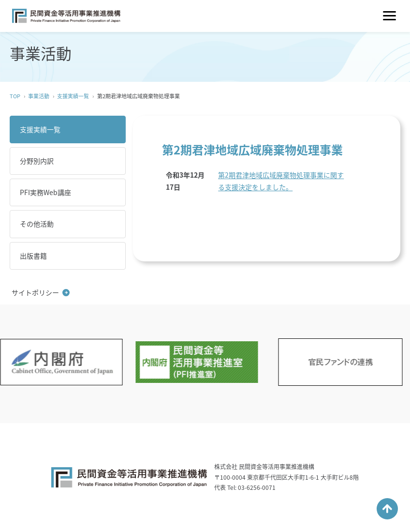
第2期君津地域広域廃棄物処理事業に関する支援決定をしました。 (281, 181)
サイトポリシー (35, 292)
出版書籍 (33, 256)
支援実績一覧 (73, 96)
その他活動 (37, 224)
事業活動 (39, 96)
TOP (15, 96)
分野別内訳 (37, 161)
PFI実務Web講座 (45, 192)
